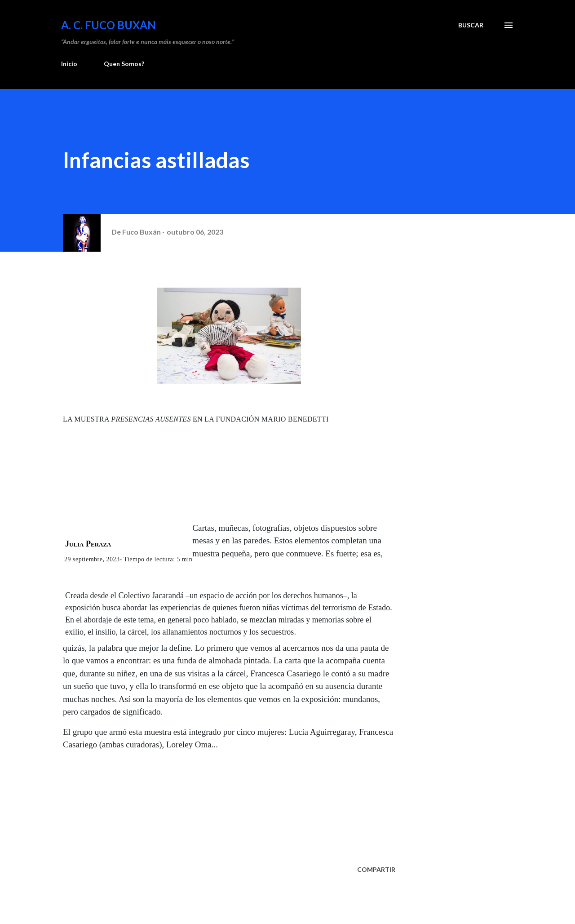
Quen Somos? (124, 64)
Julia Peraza (88, 544)
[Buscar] (471, 25)
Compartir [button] (376, 869)
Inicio (69, 64)
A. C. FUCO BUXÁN (108, 25)
